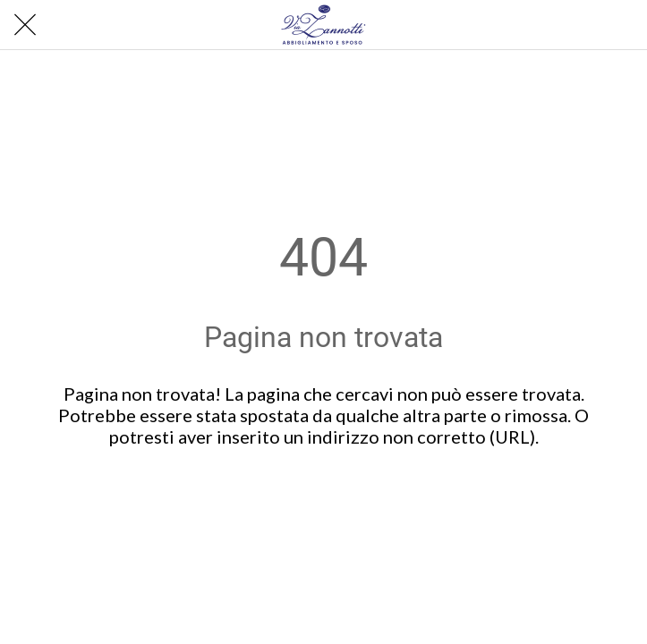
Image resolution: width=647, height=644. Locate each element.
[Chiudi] (25, 25)
